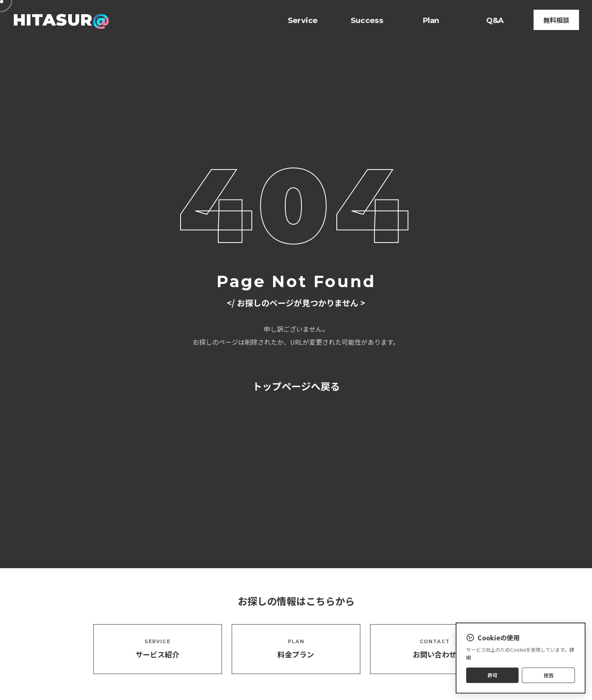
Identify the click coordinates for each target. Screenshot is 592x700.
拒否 (549, 675)
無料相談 (556, 20)
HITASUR (61, 20)
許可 (493, 675)
